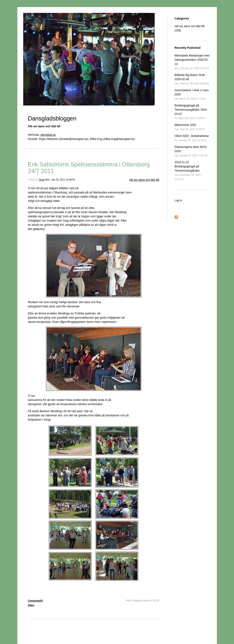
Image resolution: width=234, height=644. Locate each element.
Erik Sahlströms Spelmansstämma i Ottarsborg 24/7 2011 (89, 168)
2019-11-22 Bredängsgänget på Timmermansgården (188, 171)
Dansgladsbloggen (52, 118)
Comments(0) (35, 601)
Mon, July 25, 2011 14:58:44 (60, 180)
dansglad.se (48, 135)
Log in (178, 200)
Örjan (42, 180)
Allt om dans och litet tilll (144, 180)
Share (31, 605)
